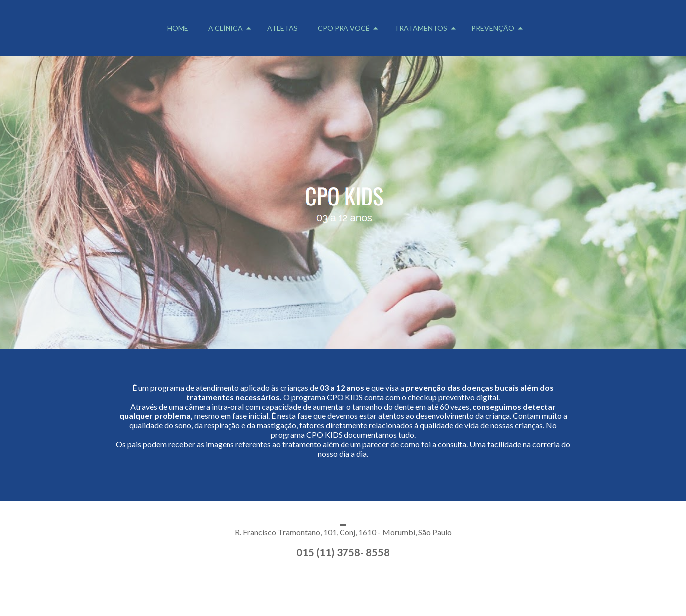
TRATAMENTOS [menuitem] (421, 28)
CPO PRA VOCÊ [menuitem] (344, 28)
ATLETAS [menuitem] (283, 28)
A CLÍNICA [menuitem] (226, 28)
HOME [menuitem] (178, 28)
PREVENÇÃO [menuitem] (493, 28)
